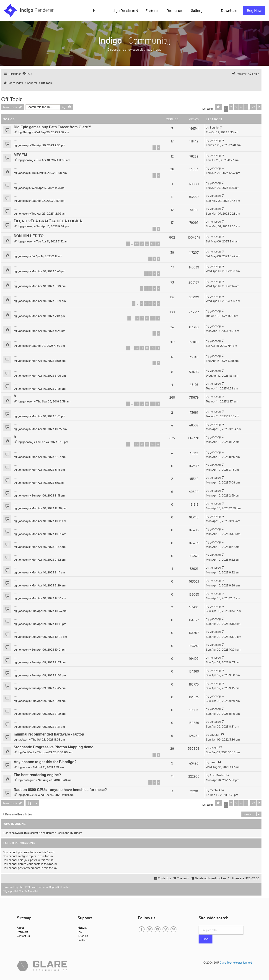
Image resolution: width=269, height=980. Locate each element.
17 (152, 404)
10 (142, 318)
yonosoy (23, 145)
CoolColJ (28, 752)
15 (142, 404)
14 (158, 348)
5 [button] (246, 107)
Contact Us (23, 936)
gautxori (23, 740)
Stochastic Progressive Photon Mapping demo (54, 747)
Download (229, 11)
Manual (82, 928)
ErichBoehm (218, 775)
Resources (175, 11)
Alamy (27, 132)
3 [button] (236, 107)
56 (142, 444)
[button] (219, 107)
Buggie (214, 127)
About (20, 928)
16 (147, 404)
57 (147, 444)
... (15, 140)
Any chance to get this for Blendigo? (45, 762)
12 (152, 318)
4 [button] (241, 107)
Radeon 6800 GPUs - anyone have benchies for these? (60, 790)
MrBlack (215, 790)
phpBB (23, 887)
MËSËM (20, 155)
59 (158, 444)
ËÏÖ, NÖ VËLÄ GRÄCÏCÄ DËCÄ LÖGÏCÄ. (48, 221)
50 (137, 244)
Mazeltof (33, 891)
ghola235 (28, 795)
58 (152, 444)
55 (137, 444)
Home (98, 11)
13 (158, 318)
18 (158, 404)
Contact (82, 940)
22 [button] (253, 107)
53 (152, 244)
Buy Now (254, 11)
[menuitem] (27, 74)
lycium (214, 747)
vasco (26, 767)
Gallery (197, 11)
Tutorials (83, 936)
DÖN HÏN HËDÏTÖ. (29, 236)
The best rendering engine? (37, 775)
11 (147, 318)
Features (152, 11)
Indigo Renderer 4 (124, 11)
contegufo (29, 780)
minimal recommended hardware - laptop (49, 734)
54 (158, 244)
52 (147, 244)
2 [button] (231, 107)
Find (206, 939)
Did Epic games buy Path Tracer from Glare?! (52, 127)
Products (22, 932)
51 (142, 244)
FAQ (80, 932)
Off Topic (12, 99)
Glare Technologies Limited (236, 963)
